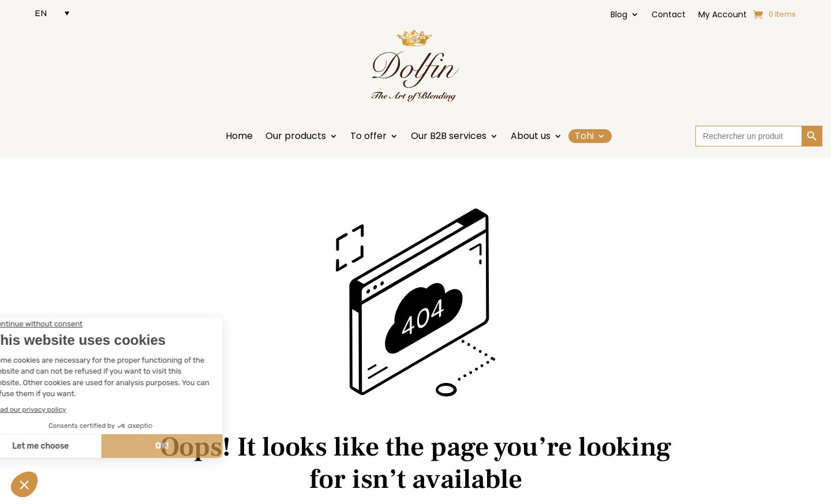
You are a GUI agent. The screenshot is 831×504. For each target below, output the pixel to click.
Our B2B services (449, 137)
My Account (723, 15)
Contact (669, 15)
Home (239, 137)
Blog (619, 15)
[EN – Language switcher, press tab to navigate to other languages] (52, 13)
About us (531, 137)
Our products (296, 137)
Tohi (584, 136)
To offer (368, 137)
